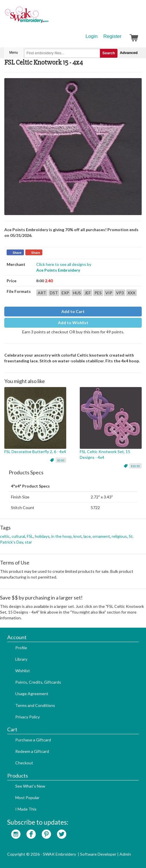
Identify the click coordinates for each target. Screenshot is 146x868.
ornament (101, 536)
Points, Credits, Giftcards (38, 682)
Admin (125, 854)
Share (17, 253)
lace (87, 536)
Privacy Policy (28, 717)
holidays (42, 536)
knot (78, 536)
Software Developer (98, 854)
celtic (5, 536)
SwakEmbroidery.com (48, 17)
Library (21, 659)
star (28, 542)
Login (92, 36)
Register (112, 36)
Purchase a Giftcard (33, 740)
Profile (21, 648)
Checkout (24, 763)
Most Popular (27, 798)
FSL (30, 536)
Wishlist (23, 671)
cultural (18, 536)
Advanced (129, 53)
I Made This (26, 809)
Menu (14, 53)
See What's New (30, 786)
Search (109, 53)
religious (119, 536)
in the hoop (61, 536)
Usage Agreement (32, 694)
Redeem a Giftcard (32, 751)
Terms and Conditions (35, 705)
